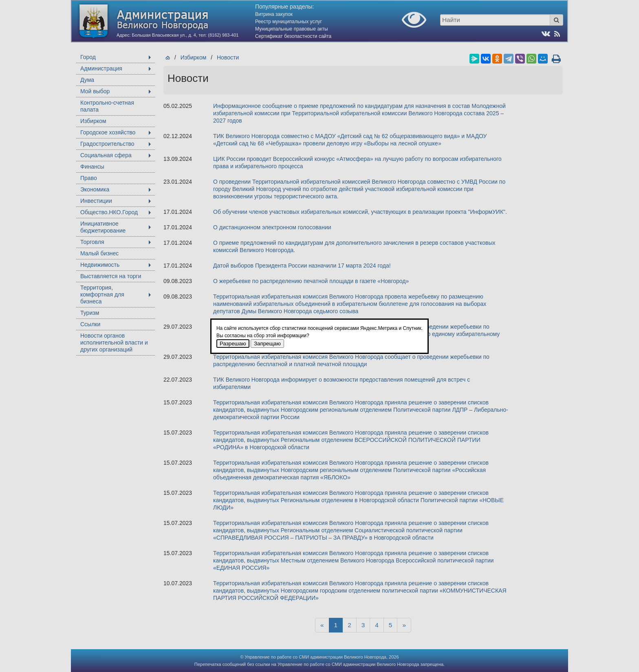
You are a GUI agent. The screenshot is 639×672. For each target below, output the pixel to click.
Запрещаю (267, 344)
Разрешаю (233, 344)
